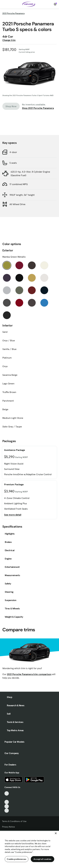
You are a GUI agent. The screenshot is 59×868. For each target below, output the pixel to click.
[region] (29, 849)
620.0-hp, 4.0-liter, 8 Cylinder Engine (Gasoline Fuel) (30, 173)
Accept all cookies (42, 859)
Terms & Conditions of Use (14, 821)
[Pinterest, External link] (7, 811)
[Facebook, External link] (7, 798)
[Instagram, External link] (7, 806)
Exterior (8, 250)
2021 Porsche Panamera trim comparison (29, 674)
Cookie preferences (16, 859)
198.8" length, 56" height (22, 195)
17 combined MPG (19, 184)
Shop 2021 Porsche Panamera (38, 108)
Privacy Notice (8, 827)
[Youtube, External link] (7, 802)
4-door (13, 152)
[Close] (56, 833)
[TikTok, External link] (7, 793)
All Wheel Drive (17, 204)
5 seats (13, 163)
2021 (13, 13)
